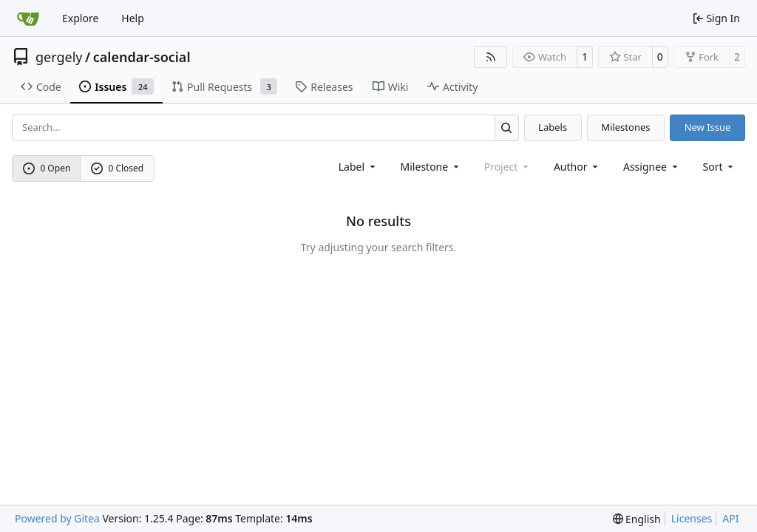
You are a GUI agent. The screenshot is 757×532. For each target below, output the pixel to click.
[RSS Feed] (491, 57)
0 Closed (118, 168)
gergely (59, 57)
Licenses (692, 518)
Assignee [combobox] (652, 167)
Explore (80, 18)
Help (133, 18)
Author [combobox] (577, 167)
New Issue (708, 127)
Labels (553, 127)
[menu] (720, 167)
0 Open (47, 168)
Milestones (625, 127)
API (730, 518)
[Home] (28, 18)
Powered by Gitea (57, 518)
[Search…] (507, 127)
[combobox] (358, 167)
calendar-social (142, 57)
